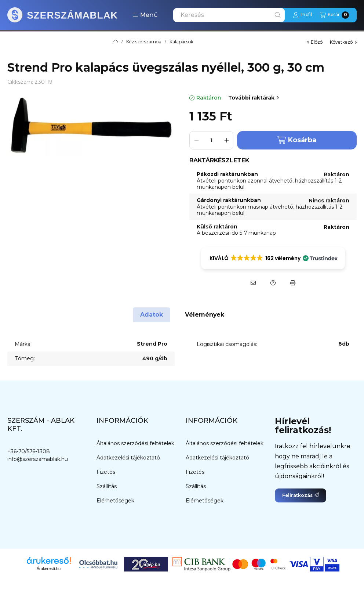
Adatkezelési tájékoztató (128, 458)
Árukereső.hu (49, 569)
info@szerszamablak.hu (38, 459)
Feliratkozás (301, 495)
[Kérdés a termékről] (273, 283)
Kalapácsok (181, 42)
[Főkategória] (116, 42)
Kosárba (297, 140)
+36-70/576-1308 (29, 451)
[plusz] (226, 140)
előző (315, 42)
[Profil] (302, 15)
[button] (145, 15)
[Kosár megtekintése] (334, 15)
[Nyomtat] (293, 283)
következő (343, 42)
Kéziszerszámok (144, 42)
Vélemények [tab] (205, 315)
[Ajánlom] (253, 283)
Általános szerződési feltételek (135, 443)
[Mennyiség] (211, 140)
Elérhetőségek (115, 501)
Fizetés (106, 472)
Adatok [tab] (152, 315)
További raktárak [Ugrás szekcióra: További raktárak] (254, 98)
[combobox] (229, 15)
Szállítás (107, 486)
